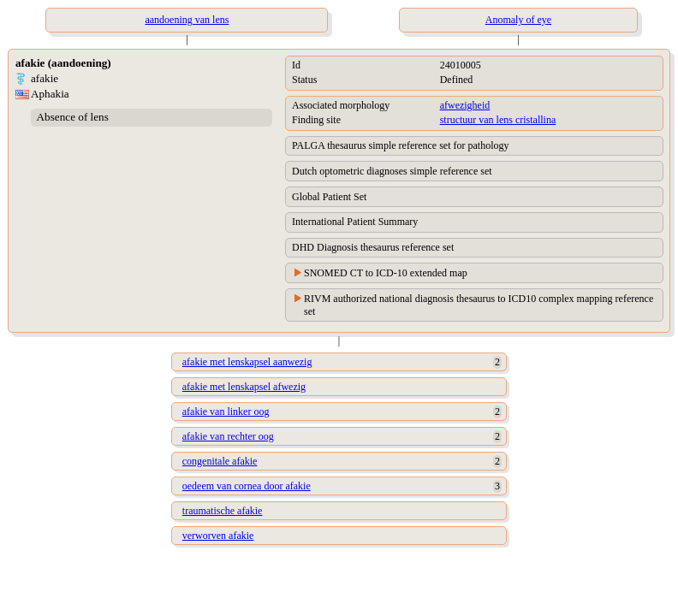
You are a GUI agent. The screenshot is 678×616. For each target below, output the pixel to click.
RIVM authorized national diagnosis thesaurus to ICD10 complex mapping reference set (479, 305)
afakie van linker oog (226, 412)
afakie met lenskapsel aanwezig (247, 362)
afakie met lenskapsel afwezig (244, 387)
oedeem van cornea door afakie (247, 486)
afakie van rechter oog (228, 436)
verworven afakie (218, 536)
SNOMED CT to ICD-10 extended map (386, 273)
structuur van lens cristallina (498, 120)
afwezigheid (465, 105)
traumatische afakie (223, 511)
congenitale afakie (220, 461)
